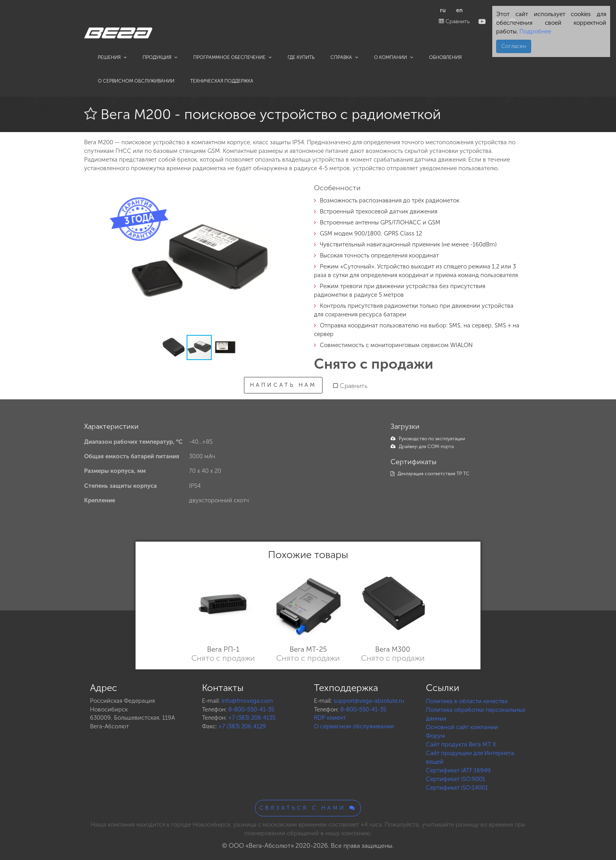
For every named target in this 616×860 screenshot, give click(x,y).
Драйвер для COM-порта (422, 447)
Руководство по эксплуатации (428, 439)
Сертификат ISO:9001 (456, 779)
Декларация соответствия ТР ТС (430, 474)
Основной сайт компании (462, 727)
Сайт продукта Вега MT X (461, 744)
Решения (112, 57)
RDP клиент (330, 718)
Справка (344, 57)
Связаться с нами (308, 808)
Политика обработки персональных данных (476, 714)
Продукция (160, 57)
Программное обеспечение (233, 57)
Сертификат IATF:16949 (458, 770)
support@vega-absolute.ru (369, 701)
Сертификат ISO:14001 (457, 788)
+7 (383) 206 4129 (242, 726)
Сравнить (454, 21)
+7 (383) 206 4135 (252, 718)
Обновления (445, 57)
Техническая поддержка (222, 81)
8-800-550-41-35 (251, 709)
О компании (394, 57)
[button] (289, 195)
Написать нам (283, 385)
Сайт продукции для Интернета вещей (470, 757)
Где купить (301, 57)
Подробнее (534, 31)
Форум (435, 736)
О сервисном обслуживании (136, 81)
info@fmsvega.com (247, 701)
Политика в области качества (467, 701)
